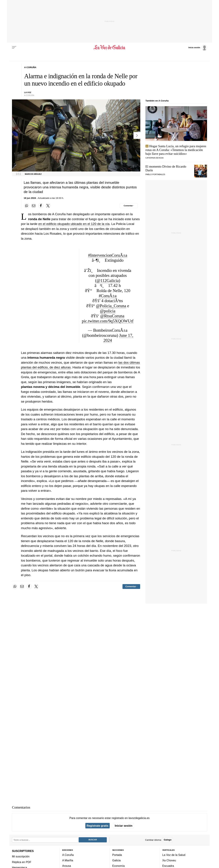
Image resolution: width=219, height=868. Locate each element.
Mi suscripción (21, 856)
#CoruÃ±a (108, 296)
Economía (118, 866)
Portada (117, 855)
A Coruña (68, 855)
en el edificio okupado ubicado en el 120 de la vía (74, 224)
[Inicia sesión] (198, 47)
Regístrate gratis (97, 826)
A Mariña (68, 860)
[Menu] (14, 47)
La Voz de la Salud (174, 855)
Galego (168, 840)
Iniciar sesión (124, 826)
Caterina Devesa (154, 158)
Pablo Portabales (155, 174)
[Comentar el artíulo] (129, 206)
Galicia (116, 860)
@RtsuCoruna (112, 316)
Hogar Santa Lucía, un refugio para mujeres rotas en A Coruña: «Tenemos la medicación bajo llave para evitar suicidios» (176, 150)
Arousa (67, 866)
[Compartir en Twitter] (48, 206)
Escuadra (168, 866)
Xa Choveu (169, 860)
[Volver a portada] (110, 47)
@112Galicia (108, 281)
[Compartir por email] (34, 206)
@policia (108, 311)
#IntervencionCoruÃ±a (108, 255)
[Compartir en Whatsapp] (27, 206)
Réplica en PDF (22, 862)
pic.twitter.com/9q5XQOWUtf (108, 321)
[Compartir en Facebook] (41, 206)
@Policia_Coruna (111, 306)
